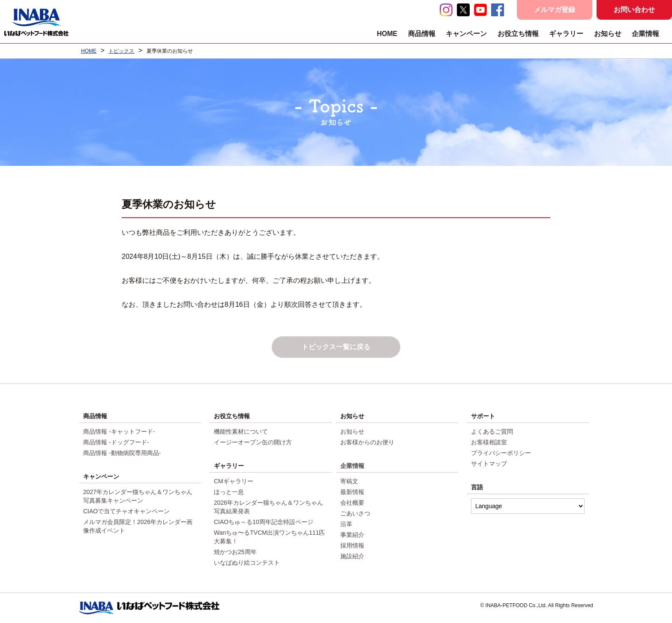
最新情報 (352, 492)
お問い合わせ (634, 10)
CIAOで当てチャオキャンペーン (126, 511)
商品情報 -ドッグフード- (116, 442)
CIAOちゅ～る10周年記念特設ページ (264, 522)
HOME (387, 34)
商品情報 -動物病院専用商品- (122, 453)
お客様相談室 (489, 442)
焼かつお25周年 (235, 552)
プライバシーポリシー (501, 453)
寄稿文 (349, 481)
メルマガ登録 (555, 10)
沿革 (346, 524)
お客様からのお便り (367, 442)
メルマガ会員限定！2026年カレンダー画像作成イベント (138, 526)
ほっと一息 (229, 492)
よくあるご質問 (492, 431)
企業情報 (645, 34)
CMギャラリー (234, 481)
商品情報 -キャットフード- (119, 431)
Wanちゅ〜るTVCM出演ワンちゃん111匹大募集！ (269, 537)
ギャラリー (566, 34)
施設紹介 (352, 556)
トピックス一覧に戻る (336, 347)
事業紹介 (352, 535)
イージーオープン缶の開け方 (253, 442)
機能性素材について (241, 431)
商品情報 (422, 34)
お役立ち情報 (518, 34)
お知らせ (608, 34)
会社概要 (352, 503)
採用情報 (352, 545)
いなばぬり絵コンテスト (247, 563)
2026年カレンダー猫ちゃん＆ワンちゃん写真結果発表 (268, 507)
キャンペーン (466, 34)
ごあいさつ (355, 513)
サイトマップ (489, 464)
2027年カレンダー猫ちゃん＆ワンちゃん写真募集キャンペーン (138, 496)
